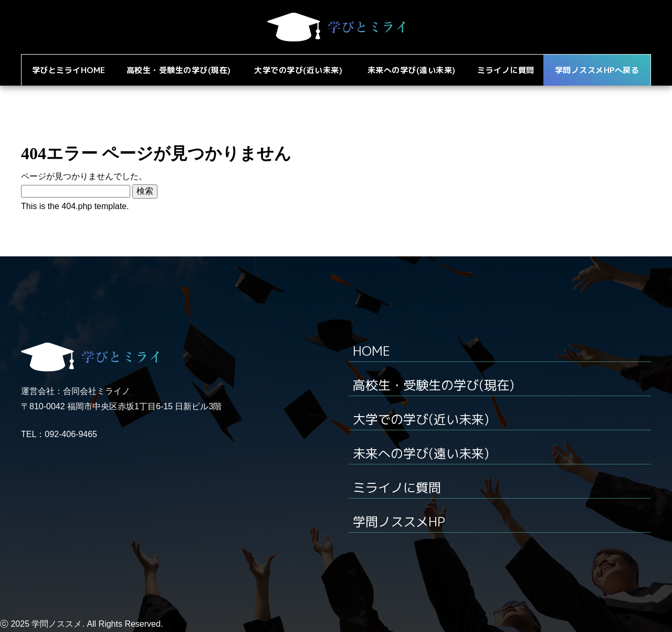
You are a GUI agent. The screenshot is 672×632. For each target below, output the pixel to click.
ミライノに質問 (397, 488)
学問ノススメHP (399, 522)
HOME (371, 351)
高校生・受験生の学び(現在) (433, 385)
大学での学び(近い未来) (421, 419)
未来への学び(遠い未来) (421, 453)
